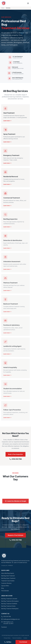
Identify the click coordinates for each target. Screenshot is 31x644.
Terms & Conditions (17, 638)
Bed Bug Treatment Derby (8, 606)
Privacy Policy (7, 638)
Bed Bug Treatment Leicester (9, 599)
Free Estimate (5, 591)
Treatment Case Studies (8, 581)
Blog (3, 588)
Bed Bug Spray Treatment (8, 578)
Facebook (4, 627)
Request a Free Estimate (15, 536)
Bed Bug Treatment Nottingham (10, 609)
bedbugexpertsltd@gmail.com (11, 619)
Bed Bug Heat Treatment (8, 576)
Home (3, 8)
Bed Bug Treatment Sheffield (9, 604)
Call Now (8, 642)
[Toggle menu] (28, 3)
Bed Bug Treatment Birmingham (10, 601)
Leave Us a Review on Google (15, 502)
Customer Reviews (6, 583)
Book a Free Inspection (15, 455)
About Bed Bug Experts (8, 573)
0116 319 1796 (16, 460)
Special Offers (5, 586)
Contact (25, 638)
